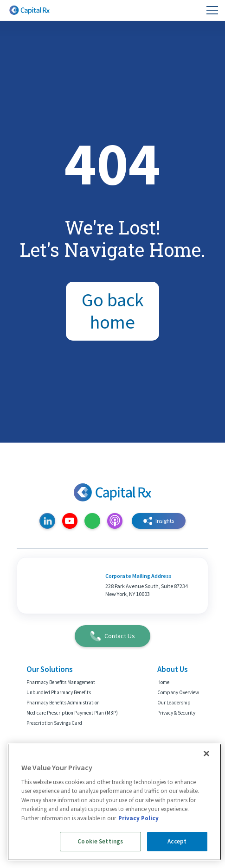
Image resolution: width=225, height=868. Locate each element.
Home (163, 682)
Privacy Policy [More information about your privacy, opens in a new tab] (138, 818)
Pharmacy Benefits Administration (63, 703)
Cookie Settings (100, 841)
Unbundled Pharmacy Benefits (59, 692)
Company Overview (178, 692)
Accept (177, 841)
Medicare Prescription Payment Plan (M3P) (72, 713)
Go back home (113, 311)
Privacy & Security (176, 713)
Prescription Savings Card (54, 723)
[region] (114, 802)
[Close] (206, 754)
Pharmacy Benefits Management (61, 682)
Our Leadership (174, 703)
